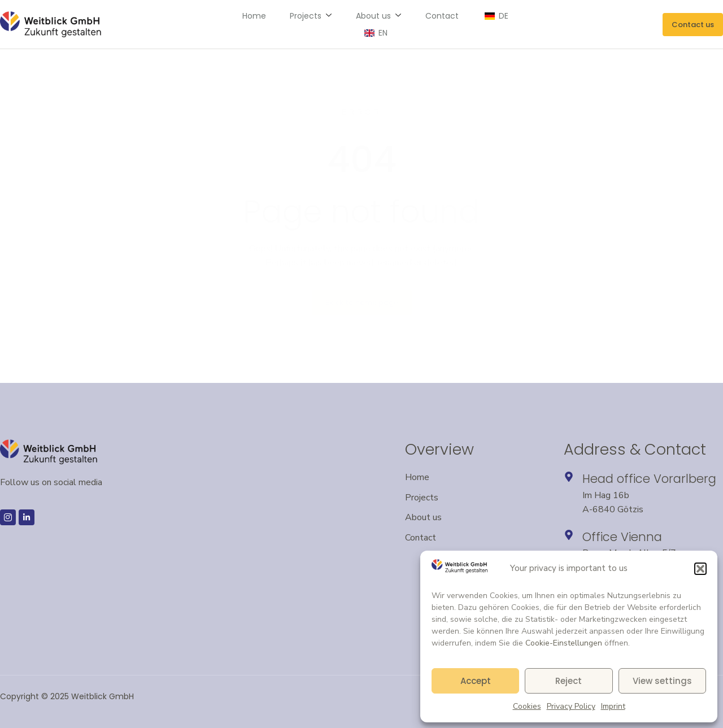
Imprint (613, 706)
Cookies (527, 706)
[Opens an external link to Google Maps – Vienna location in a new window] (569, 535)
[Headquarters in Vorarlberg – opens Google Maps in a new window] (569, 477)
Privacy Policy (571, 706)
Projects (286, 24)
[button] (700, 569)
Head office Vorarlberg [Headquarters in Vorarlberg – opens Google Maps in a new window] (649, 479)
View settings (662, 681)
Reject (569, 681)
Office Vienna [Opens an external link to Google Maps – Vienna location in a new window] (622, 537)
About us (352, 24)
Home (231, 24)
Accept (476, 681)
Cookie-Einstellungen (564, 643)
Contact (414, 24)
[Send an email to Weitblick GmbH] (693, 25)
